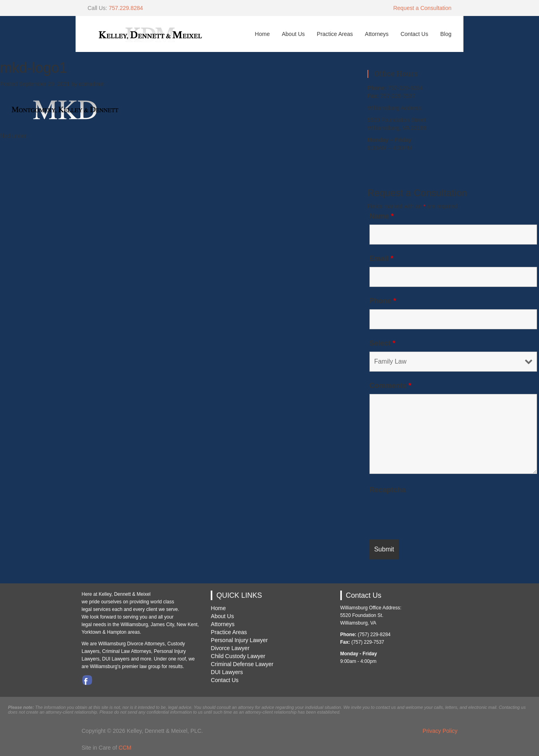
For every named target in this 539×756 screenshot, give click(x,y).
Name (382, 216)
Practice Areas (335, 34)
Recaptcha (388, 490)
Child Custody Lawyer (238, 656)
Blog (446, 34)
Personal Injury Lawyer (239, 640)
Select (382, 343)
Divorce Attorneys (146, 644)
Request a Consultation (422, 8)
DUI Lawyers (227, 672)
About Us (293, 34)
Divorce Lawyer (230, 648)
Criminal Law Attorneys (127, 651)
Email (381, 259)
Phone (383, 301)
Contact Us (414, 34)
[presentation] (430, 514)
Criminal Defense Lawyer (242, 664)
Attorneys (377, 34)
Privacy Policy (440, 731)
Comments (390, 386)
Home (262, 34)
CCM (125, 748)
